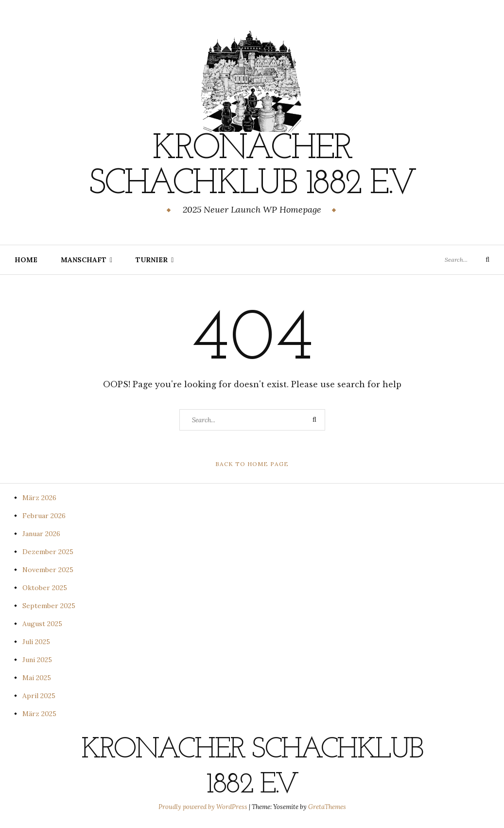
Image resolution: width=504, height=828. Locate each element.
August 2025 (42, 624)
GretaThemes (327, 807)
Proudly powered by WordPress (204, 807)
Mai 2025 (37, 678)
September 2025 (49, 606)
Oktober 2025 (45, 588)
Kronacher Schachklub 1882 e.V (252, 167)
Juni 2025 (37, 660)
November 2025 (48, 570)
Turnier (152, 260)
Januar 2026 (41, 534)
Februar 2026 (44, 516)
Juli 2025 (36, 642)
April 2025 (39, 696)
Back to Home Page (252, 464)
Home (26, 260)
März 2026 (39, 498)
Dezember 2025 (48, 552)
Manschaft (84, 260)
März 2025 (39, 714)
